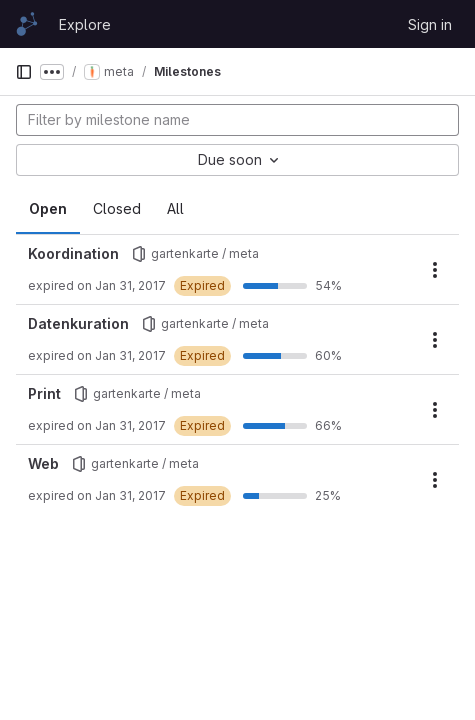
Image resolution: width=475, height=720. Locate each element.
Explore (85, 24)
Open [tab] (48, 208)
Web (43, 463)
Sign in (430, 24)
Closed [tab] (117, 208)
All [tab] (175, 208)
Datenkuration (78, 323)
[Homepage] (27, 24)
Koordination (73, 253)
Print (44, 393)
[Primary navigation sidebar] (24, 72)
